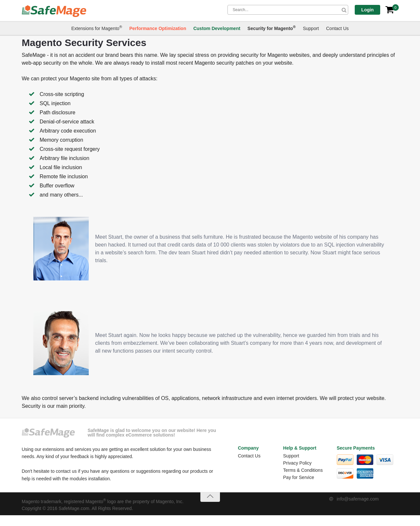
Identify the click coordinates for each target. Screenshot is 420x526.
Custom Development (217, 29)
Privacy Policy (297, 463)
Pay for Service (299, 477)
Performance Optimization (158, 29)
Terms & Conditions (303, 470)
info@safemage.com (358, 499)
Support (311, 29)
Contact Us (337, 29)
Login (370, 10)
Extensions (97, 28)
